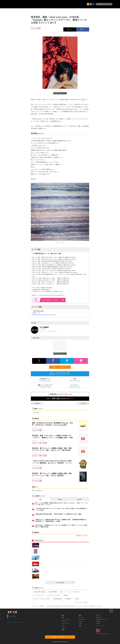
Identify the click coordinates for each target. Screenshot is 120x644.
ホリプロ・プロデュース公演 (41, 599)
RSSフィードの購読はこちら (61, 367)
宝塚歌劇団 (68, 599)
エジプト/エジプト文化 (53, 595)
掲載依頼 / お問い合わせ (101, 619)
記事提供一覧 (99, 617)
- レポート (81, 622)
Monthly (79, 499)
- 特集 (80, 626)
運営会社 (98, 615)
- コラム (80, 624)
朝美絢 (76, 599)
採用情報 (98, 622)
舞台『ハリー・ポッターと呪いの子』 (70, 592)
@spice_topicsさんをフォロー (15, 622)
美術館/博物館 (52, 592)
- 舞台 (63, 617)
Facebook (13, 616)
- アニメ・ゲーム (65, 624)
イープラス (34, 606)
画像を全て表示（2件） (60, 93)
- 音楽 (63, 615)
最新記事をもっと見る (82, 536)
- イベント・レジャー (66, 619)
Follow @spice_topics (45, 381)
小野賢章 (65, 595)
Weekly (60, 499)
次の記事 (84, 403)
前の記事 (36, 403)
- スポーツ (64, 628)
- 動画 (80, 615)
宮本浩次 (36, 413)
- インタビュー (82, 619)
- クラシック (64, 622)
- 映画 (63, 630)
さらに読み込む (65, 583)
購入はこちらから (53, 300)
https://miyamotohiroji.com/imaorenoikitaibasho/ (51, 295)
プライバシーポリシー (101, 626)
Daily (41, 499)
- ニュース (81, 617)
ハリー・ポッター (38, 595)
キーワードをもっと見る (82, 602)
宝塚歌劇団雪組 (57, 599)
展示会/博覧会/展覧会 (39, 592)
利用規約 (98, 624)
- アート (63, 626)
